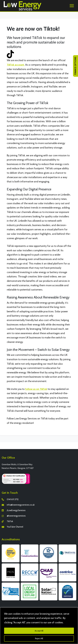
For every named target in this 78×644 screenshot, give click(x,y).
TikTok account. (16, 65)
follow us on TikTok (36, 389)
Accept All (39, 631)
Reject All (39, 638)
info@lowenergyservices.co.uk (21, 505)
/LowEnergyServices (16, 510)
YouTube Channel (15, 527)
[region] (39, 626)
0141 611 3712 (13, 499)
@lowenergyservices (16, 516)
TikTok (10, 521)
